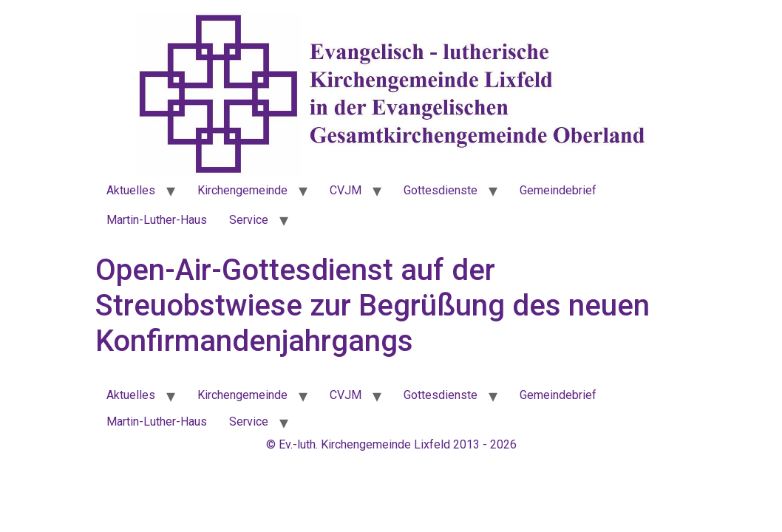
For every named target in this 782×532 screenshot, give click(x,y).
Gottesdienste (441, 190)
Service (249, 220)
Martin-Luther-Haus (157, 220)
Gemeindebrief (558, 190)
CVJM (346, 190)
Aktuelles (131, 190)
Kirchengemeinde (242, 190)
